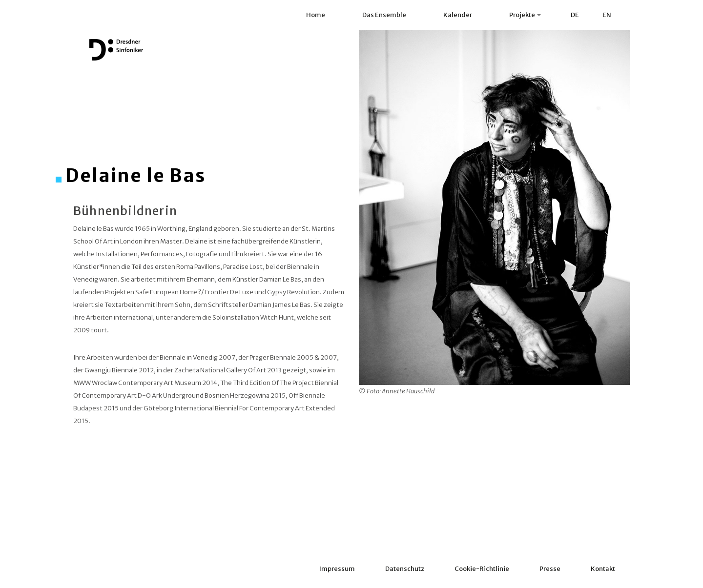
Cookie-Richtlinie (482, 569)
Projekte (525, 15)
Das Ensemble (384, 15)
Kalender (458, 15)
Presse (550, 569)
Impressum (337, 569)
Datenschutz (405, 569)
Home (316, 15)
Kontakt (603, 569)
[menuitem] (575, 15)
